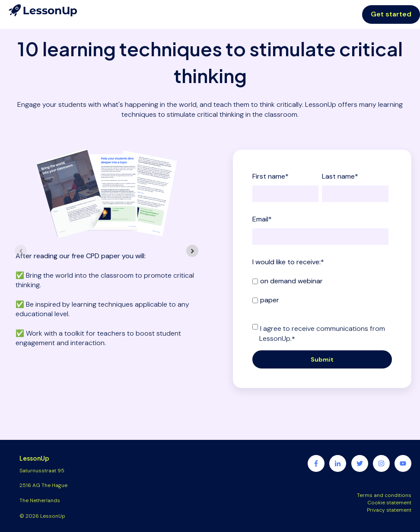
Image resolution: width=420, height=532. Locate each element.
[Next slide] (192, 251)
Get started (391, 14)
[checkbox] (320, 290)
